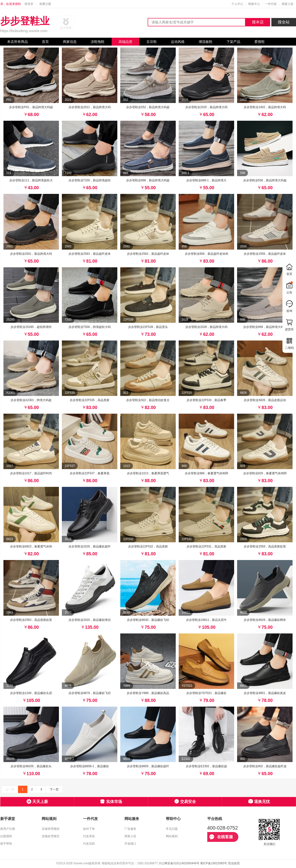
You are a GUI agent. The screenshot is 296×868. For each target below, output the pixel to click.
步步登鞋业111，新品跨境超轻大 (31, 180)
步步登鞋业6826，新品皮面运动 (265, 400)
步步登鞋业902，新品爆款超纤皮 (265, 766)
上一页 (10, 789)
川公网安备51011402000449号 (179, 863)
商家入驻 (288, 4)
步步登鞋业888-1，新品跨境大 (206, 180)
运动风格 (178, 42)
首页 (45, 42)
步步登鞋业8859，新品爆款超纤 (148, 766)
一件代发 (271, 4)
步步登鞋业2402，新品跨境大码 (265, 107)
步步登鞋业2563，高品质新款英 (31, 620)
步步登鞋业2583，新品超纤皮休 (90, 254)
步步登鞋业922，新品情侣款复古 (148, 400)
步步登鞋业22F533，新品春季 (206, 400)
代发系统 (89, 836)
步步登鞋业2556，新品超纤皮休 (265, 254)
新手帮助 (6, 844)
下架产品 (233, 42)
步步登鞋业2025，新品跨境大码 (206, 107)
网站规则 (172, 836)
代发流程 (89, 844)
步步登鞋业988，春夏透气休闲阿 (207, 473)
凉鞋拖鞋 (98, 42)
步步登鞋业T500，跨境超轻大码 (90, 327)
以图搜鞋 (6, 836)
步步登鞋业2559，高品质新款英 (265, 546)
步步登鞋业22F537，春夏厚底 (90, 473)
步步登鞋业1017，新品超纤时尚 (31, 473)
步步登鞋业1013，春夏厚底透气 (148, 473)
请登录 (29, 4)
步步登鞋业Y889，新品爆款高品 (148, 693)
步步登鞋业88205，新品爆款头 (31, 766)
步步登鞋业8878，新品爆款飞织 (90, 693)
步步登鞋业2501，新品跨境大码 (31, 254)
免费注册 (45, 4)
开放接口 (130, 844)
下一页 (54, 789)
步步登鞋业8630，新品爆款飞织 (148, 620)
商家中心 (254, 4)
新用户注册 (8, 829)
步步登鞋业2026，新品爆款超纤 (90, 546)
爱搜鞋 (260, 42)
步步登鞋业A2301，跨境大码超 (31, 400)
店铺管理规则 (51, 829)
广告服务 (130, 829)
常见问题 (172, 829)
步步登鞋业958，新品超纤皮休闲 (207, 254)
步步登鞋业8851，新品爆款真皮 (265, 693)
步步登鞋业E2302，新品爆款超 (206, 766)
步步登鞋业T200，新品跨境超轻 (90, 180)
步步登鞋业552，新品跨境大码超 (148, 107)
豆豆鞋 (152, 42)
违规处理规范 (51, 836)
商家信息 (70, 42)
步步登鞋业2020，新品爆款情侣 (90, 620)
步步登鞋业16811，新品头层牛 (206, 620)
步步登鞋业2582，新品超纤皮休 (148, 254)
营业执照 (234, 863)
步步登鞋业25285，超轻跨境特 (31, 327)
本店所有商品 (17, 42)
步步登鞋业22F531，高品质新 (206, 546)
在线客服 (221, 837)
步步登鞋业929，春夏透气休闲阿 (265, 473)
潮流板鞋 (206, 42)
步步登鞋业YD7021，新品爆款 (206, 693)
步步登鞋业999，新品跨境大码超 (265, 327)
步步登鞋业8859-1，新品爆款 (90, 766)
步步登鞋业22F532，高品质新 (148, 546)
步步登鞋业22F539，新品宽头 (148, 327)
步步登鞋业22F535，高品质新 (90, 400)
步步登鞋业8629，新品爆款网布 (265, 620)
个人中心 (237, 4)
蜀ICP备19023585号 (214, 863)
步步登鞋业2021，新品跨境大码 (90, 107)
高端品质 (125, 42)
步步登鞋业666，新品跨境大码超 (148, 180)
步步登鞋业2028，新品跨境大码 (206, 327)
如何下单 (89, 829)
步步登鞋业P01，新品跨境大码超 (31, 107)
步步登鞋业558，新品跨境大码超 (265, 180)
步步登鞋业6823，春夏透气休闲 (31, 546)
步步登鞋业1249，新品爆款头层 (31, 693)
